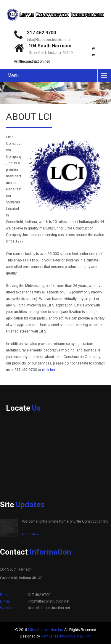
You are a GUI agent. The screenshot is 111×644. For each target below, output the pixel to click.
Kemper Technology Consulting (66, 636)
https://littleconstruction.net (49, 608)
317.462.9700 (41, 33)
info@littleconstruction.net (49, 40)
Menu (13, 75)
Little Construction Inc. (46, 630)
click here (50, 370)
